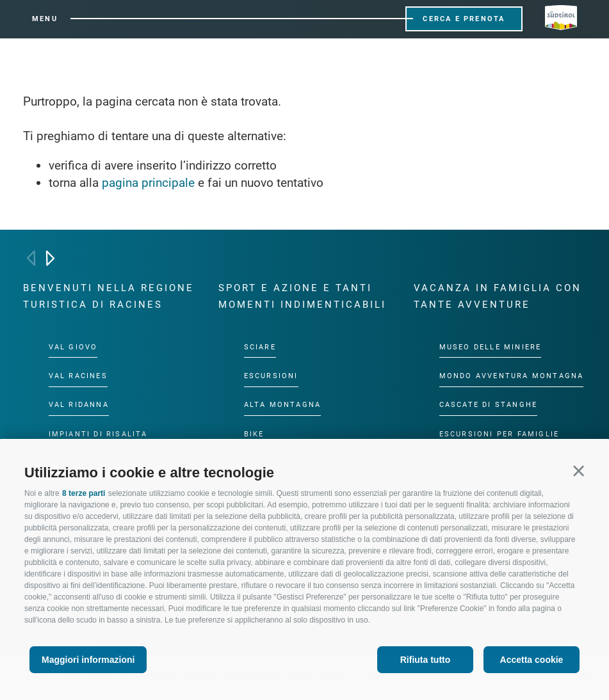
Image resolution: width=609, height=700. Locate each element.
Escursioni (271, 376)
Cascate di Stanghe (489, 405)
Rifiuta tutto (426, 660)
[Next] (50, 258)
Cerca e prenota (464, 19)
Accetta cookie (532, 660)
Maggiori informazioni (88, 660)
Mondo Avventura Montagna (512, 376)
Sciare (260, 347)
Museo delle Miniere (491, 347)
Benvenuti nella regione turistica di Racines (109, 296)
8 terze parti (84, 493)
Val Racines (78, 376)
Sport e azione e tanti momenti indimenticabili (302, 296)
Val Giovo (73, 347)
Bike (254, 434)
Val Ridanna (79, 405)
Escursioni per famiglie (499, 434)
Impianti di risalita (98, 434)
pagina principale (148, 183)
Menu (45, 19)
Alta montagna (283, 405)
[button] (579, 471)
